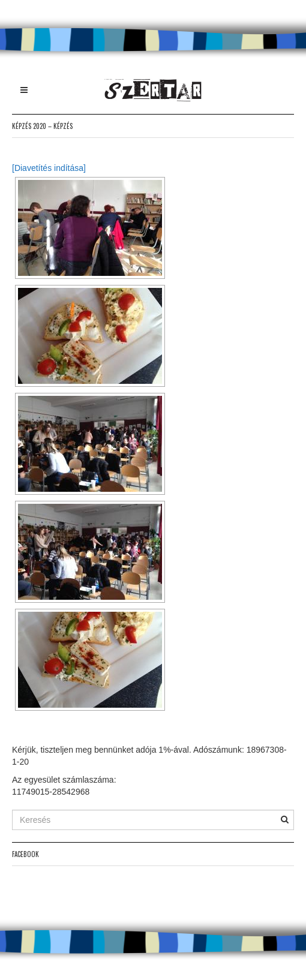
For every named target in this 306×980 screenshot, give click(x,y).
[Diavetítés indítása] (49, 168)
